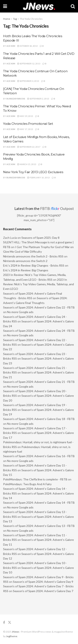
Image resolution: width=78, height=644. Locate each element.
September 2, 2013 (38, 99)
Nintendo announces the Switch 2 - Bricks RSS (33, 256)
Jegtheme (12, 636)
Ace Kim (11, 46)
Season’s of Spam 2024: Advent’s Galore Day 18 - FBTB (39, 419)
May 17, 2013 (25, 129)
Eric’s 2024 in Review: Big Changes (26, 270)
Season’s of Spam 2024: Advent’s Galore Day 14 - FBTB (39, 503)
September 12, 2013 (29, 64)
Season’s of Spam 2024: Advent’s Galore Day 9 (43, 582)
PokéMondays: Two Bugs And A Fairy (27, 484)
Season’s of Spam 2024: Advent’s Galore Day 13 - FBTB (39, 526)
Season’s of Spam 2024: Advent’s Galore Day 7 (43, 591)
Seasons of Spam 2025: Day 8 (40, 238)
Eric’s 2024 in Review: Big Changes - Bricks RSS (34, 265)
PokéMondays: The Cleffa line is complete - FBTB (35, 479)
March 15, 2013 (27, 164)
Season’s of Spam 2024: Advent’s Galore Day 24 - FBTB (39, 331)
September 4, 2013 (28, 81)
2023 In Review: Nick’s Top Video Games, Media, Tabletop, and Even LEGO (38, 284)
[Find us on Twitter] (10, 623)
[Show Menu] (5, 6)
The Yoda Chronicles (31, 19)
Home (7, 19)
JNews (16, 632)
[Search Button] (73, 6)
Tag (15, 19)
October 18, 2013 (27, 46)
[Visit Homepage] (39, 6)
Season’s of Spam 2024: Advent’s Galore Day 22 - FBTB (39, 307)
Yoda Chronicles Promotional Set (28, 124)
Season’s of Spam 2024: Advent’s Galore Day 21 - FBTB (39, 382)
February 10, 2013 (38, 178)
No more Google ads (20, 312)
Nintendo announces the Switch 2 (25, 261)
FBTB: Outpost (57, 209)
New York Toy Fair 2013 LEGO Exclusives (33, 172)
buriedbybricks (16, 99)
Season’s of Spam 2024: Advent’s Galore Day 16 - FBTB (39, 456)
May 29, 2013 (25, 116)
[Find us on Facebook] (4, 623)
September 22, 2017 (29, 147)
